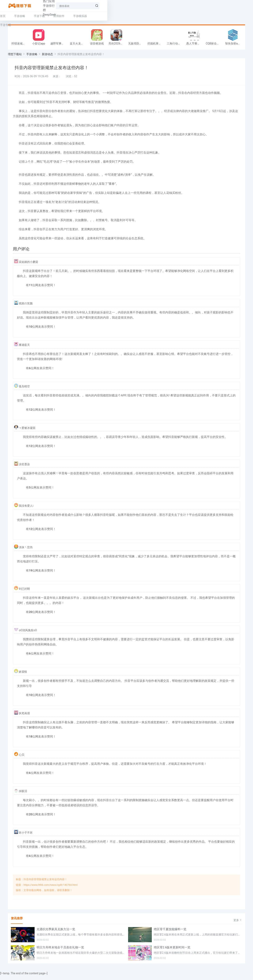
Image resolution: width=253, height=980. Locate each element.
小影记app (39, 46)
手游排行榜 (81, 6)
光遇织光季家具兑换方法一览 (56, 934)
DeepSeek (101, 6)
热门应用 (61, 6)
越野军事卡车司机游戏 (59, 46)
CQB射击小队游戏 (214, 46)
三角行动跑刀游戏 (176, 46)
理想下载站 (15, 57)
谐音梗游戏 (97, 46)
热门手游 (43, 6)
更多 (238, 925)
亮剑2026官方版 (117, 46)
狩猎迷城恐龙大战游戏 (20, 46)
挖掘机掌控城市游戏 (156, 46)
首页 (11, 16)
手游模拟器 (88, 16)
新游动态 (47, 57)
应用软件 (67, 16)
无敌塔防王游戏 (137, 46)
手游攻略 (27, 16)
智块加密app (233, 46)
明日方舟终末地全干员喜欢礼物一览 (60, 952)
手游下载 (47, 16)
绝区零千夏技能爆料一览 (170, 934)
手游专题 (109, 16)
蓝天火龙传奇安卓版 (78, 46)
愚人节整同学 (194, 46)
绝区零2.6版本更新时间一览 (172, 952)
